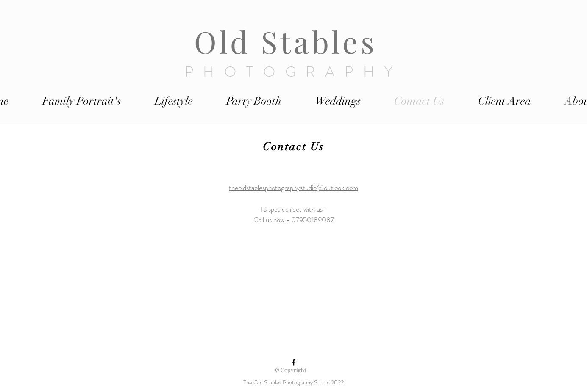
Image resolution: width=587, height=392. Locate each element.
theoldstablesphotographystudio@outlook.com (293, 188)
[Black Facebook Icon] (294, 362)
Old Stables (291, 41)
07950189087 (313, 220)
